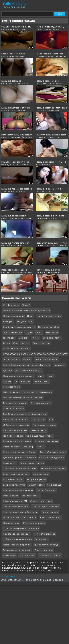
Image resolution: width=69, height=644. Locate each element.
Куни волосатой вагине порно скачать (23, 398)
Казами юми (10, 463)
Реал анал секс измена (15, 403)
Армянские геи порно (45, 425)
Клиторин (8, 321)
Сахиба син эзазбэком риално (19, 327)
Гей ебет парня (42, 381)
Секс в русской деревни (52, 458)
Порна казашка (50, 512)
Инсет (30, 316)
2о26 (51, 419)
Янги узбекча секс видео (53, 452)
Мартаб (27, 360)
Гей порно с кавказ (13, 436)
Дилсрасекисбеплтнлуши (29, 370)
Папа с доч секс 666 (48, 327)
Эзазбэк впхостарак (13, 409)
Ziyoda (6, 343)
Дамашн (7, 370)
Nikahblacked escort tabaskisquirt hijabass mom (27, 392)
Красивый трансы (31, 496)
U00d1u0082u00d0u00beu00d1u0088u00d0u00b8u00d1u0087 (35, 354)
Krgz (16, 343)
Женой (39, 332)
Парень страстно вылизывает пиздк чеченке (26, 311)
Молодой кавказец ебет (53, 468)
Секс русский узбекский (16, 507)
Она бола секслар (12, 332)
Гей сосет (25, 381)
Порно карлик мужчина (32, 463)
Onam (41, 376)
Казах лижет (9, 556)
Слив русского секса (41, 501)
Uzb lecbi (24, 338)
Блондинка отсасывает (15, 430)
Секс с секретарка (44, 550)
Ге (16, 381)
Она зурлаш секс (41, 343)
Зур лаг (25, 343)
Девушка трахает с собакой (17, 441)
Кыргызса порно (12, 387)
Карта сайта (8, 576)
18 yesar (36, 338)
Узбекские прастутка (14, 485)
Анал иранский (27, 556)
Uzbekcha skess (11, 305)
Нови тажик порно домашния (19, 376)
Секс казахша (54, 485)
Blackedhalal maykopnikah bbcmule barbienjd (26, 365)
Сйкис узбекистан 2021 (15, 501)
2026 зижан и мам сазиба (16, 425)
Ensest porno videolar (51, 517)
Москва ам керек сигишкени (18, 490)
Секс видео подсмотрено (40, 436)
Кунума (41, 447)
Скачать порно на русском (46, 507)
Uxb (31, 321)
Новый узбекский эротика (17, 545)
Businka (7, 381)
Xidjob (28, 332)
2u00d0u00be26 (11, 360)
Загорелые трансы (36, 479)
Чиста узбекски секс (44, 534)
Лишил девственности (47, 360)
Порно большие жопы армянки (20, 517)
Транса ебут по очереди (47, 545)
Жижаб (26, 305)
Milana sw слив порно (46, 441)
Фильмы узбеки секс (34, 523)
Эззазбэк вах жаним (41, 403)
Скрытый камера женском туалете (21, 528)
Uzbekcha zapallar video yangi (18, 447)
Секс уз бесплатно (46, 490)
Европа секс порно (13, 479)
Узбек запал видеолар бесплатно (21, 512)
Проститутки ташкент (50, 556)
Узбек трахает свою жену (16, 474)
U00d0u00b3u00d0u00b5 (16, 349)
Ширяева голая (41, 474)
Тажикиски (59, 365)
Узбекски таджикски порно (17, 539)
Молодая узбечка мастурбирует (20, 452)
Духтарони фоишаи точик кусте (19, 458)
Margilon (21, 321)
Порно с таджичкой (13, 316)
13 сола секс (9, 338)
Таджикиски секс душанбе (17, 550)
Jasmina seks (42, 539)
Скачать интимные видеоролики (20, 468)
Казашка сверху (39, 430)
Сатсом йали (39, 419)
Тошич (51, 376)
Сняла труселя (36, 485)
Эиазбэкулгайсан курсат (16, 419)
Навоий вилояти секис (49, 316)
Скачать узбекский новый (17, 534)
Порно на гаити (11, 523)
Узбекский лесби (52, 338)
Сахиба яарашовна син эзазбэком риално (25, 414)
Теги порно (52, 332)
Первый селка (10, 496)
